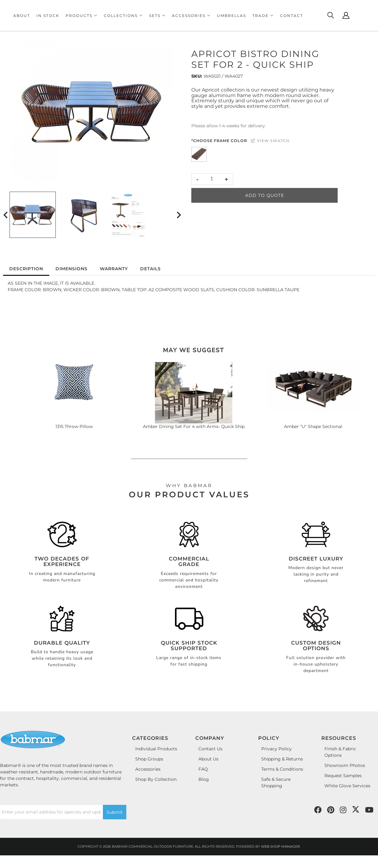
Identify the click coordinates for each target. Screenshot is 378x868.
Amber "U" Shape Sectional (313, 426)
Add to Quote (265, 195)
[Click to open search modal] (331, 15)
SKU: (197, 76)
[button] (82, 16)
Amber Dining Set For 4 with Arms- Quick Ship (194, 426)
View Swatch (270, 141)
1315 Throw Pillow (74, 426)
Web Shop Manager (280, 846)
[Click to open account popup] (346, 15)
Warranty (114, 269)
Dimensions (71, 269)
